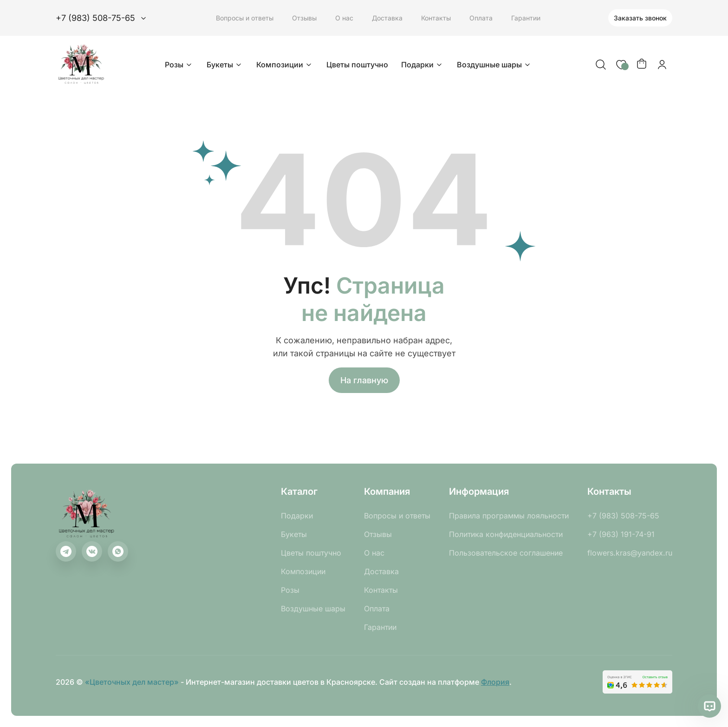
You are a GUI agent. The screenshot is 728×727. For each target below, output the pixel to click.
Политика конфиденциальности (506, 534)
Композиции (285, 65)
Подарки (422, 65)
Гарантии (526, 18)
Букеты (225, 65)
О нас (344, 18)
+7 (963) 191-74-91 (621, 534)
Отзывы (304, 18)
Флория (495, 682)
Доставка (387, 18)
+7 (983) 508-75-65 (623, 516)
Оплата (481, 18)
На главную (364, 380)
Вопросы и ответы (245, 18)
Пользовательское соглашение (506, 553)
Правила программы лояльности (509, 516)
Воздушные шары (494, 65)
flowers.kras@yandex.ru (630, 553)
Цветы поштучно (357, 65)
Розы (179, 65)
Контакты (436, 18)
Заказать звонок (640, 18)
